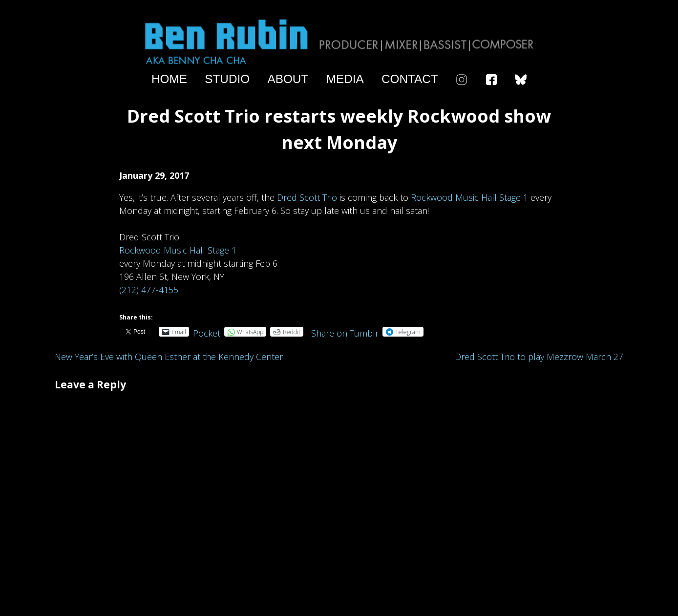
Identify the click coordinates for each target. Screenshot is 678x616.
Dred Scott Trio (307, 197)
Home (169, 79)
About (288, 79)
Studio (227, 79)
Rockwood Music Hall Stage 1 (469, 197)
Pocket (207, 333)
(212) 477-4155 (149, 290)
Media (345, 79)
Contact (410, 79)
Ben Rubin (339, 41)
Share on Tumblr (345, 331)
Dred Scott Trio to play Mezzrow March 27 (539, 357)
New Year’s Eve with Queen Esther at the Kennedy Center (169, 357)
